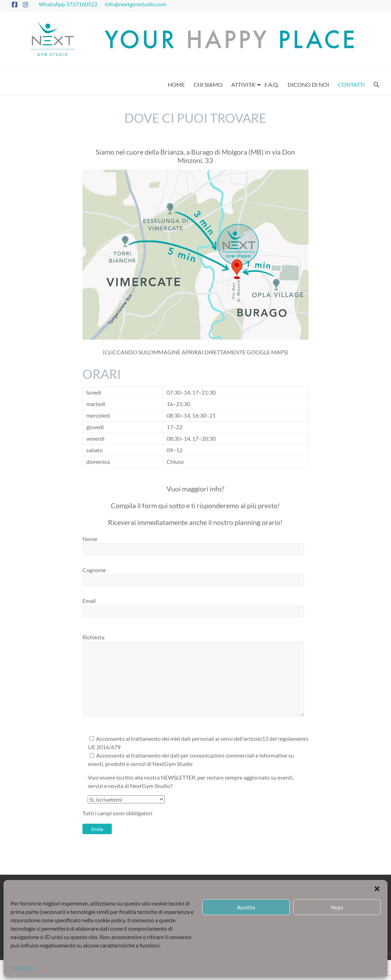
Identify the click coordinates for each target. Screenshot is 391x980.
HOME (176, 84)
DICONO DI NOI (308, 84)
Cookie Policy (23, 968)
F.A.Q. (272, 84)
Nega (337, 907)
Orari (102, 374)
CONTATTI (351, 84)
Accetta (246, 907)
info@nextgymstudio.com (136, 4)
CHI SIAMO (208, 84)
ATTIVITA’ (244, 84)
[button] (377, 889)
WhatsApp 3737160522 (69, 4)
